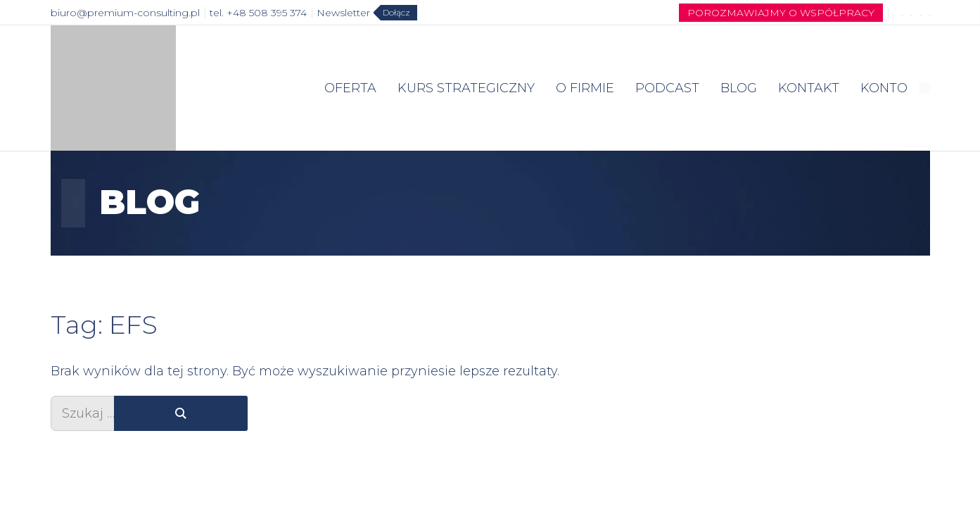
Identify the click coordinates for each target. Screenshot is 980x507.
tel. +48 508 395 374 (258, 13)
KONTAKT (809, 88)
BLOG (739, 88)
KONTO (884, 88)
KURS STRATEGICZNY (466, 88)
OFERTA (350, 88)
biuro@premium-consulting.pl (125, 13)
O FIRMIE (585, 88)
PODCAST (667, 88)
